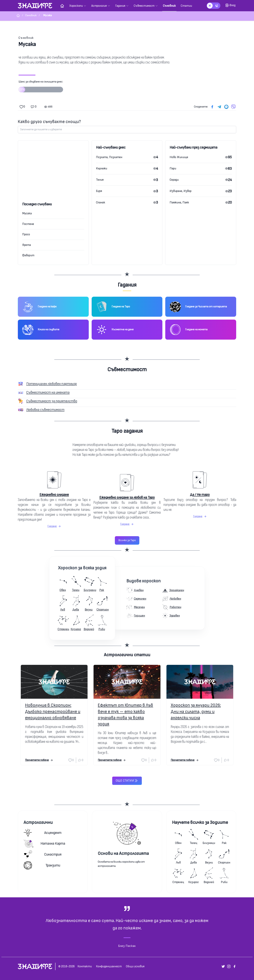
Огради (174, 180)
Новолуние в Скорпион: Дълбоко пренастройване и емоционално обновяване (53, 711)
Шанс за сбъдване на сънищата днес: (41, 88)
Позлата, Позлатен (109, 157)
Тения (100, 180)
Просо (26, 234)
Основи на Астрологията (123, 854)
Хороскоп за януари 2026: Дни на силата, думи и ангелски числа (196, 711)
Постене (28, 224)
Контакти (85, 966)
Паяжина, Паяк (179, 202)
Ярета (27, 245)
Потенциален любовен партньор (52, 384)
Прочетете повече (39, 760)
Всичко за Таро (127, 540)
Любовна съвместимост (45, 410)
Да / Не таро (200, 495)
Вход (230, 5)
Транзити (42, 865)
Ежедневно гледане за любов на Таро (127, 497)
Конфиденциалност (109, 966)
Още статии (127, 781)
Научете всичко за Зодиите (200, 823)
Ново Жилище (179, 157)
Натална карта (44, 844)
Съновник (26, 38)
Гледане (54, 526)
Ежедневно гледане (54, 495)
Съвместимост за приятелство (52, 401)
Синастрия (43, 854)
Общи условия (135, 966)
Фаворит (28, 255)
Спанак (101, 202)
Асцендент (43, 833)
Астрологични (38, 823)
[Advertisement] (53, 175)
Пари (173, 168)
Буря (99, 191)
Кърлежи (102, 168)
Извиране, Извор (181, 191)
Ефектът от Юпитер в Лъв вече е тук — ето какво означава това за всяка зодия (125, 715)
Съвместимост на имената (48, 392)
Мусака (27, 213)
